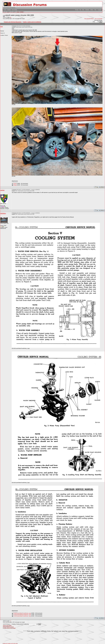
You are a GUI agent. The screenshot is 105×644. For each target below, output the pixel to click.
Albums (92, 10)
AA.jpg (15, 184)
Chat (80, 10)
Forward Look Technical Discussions (13, 22)
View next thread (98, 19)
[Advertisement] (53, 638)
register (22, 12)
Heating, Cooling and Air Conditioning (32, 22)
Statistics (9, 10)
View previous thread (89, 19)
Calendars (87, 10)
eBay (83, 10)
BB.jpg (15, 185)
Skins (95, 10)
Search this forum (7, 626)
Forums (77, 10)
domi (2, 27)
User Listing (14, 10)
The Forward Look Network (9, 8)
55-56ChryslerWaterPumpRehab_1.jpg (22, 613)
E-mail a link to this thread (9, 628)
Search (5, 10)
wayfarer (2, 190)
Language (99, 10)
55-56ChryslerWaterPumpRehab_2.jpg (22, 615)
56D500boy (3, 213)
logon (18, 12)
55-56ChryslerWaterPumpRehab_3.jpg (22, 616)
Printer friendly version (8, 627)
